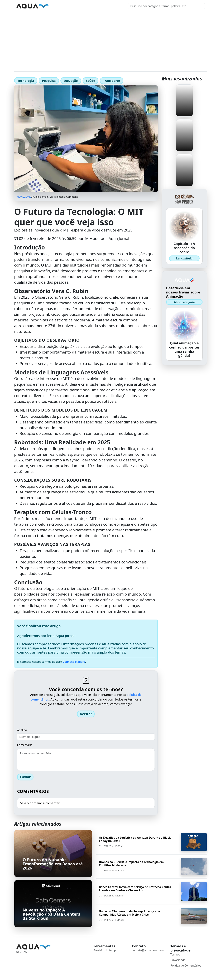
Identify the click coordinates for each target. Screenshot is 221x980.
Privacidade (178, 960)
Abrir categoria (184, 302)
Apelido (22, 730)
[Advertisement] (110, 38)
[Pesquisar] (166, 6)
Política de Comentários (186, 965)
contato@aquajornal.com (148, 950)
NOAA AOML (24, 197)
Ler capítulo (184, 258)
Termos (175, 954)
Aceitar (86, 714)
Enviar (25, 777)
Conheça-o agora (74, 662)
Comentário (25, 745)
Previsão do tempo (105, 950)
